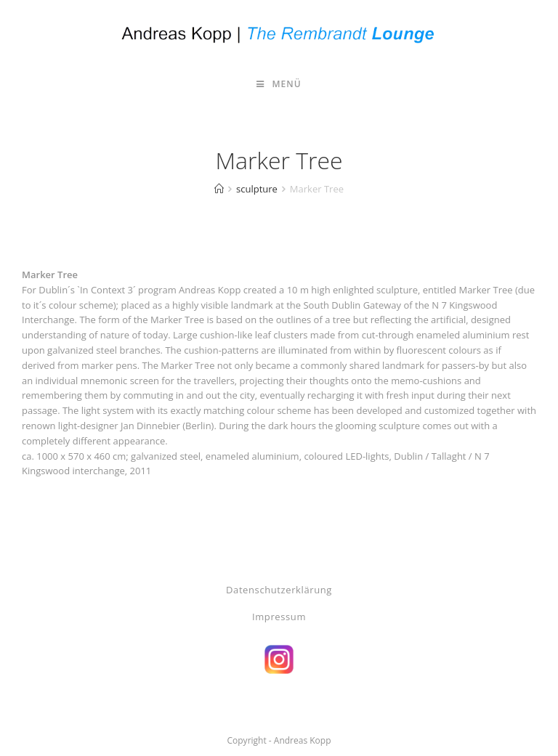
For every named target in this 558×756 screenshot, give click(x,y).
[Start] (219, 189)
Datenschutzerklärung (279, 590)
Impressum (279, 617)
